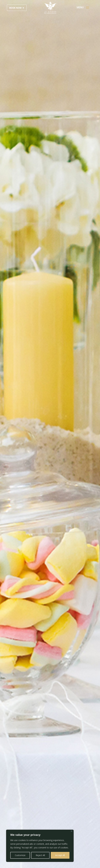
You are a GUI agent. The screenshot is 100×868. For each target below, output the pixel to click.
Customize (20, 855)
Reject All (40, 855)
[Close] (72, 831)
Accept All (60, 855)
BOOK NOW (15, 8)
